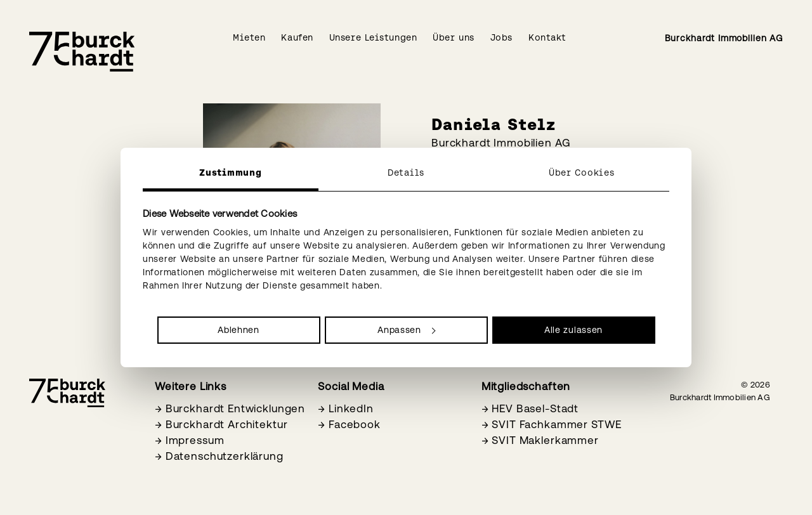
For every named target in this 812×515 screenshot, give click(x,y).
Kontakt (547, 37)
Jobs (501, 37)
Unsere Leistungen (373, 37)
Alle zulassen (573, 330)
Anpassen (406, 330)
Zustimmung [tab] (230, 173)
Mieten (249, 37)
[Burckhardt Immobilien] (82, 52)
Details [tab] (406, 173)
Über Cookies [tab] (581, 173)
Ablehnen (239, 330)
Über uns (453, 37)
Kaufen (297, 37)
